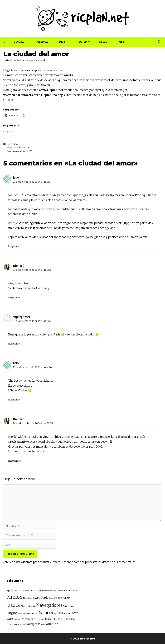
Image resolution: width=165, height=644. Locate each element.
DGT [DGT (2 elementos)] (38, 591)
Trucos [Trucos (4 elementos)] (57, 619)
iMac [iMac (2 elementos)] (51, 598)
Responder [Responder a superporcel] (15, 344)
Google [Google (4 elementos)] (43, 598)
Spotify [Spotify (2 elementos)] (69, 613)
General (23, 42)
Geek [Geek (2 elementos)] (30, 598)
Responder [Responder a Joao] (15, 246)
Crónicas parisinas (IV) (20, 151)
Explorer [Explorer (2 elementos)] (60, 591)
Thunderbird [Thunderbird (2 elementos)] (39, 619)
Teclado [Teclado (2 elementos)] (17, 619)
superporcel (21, 317)
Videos (107, 42)
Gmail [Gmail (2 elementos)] (35, 598)
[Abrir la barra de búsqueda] (159, 42)
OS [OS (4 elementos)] (65, 606)
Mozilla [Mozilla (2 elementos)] (24, 606)
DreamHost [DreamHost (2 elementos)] (52, 591)
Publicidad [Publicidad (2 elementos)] (27, 613)
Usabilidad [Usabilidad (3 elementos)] (69, 619)
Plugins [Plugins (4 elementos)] (12, 613)
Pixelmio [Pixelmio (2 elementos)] (71, 606)
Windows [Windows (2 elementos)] (21, 624)
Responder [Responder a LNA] (15, 400)
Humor (65, 42)
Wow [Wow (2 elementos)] (43, 624)
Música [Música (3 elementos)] (32, 606)
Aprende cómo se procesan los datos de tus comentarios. (99, 562)
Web (126, 42)
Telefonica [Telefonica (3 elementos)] (27, 619)
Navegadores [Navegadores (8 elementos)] (49, 605)
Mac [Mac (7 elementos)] (11, 605)
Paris (26, 75)
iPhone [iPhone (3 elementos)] (58, 598)
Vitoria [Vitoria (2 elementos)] (14, 624)
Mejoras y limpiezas (18, 148)
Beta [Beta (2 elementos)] (16, 591)
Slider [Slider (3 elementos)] (62, 613)
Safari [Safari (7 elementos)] (44, 613)
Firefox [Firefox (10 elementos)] (15, 597)
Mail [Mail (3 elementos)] (18, 606)
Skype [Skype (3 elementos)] (54, 613)
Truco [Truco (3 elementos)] (48, 619)
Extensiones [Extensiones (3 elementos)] (71, 591)
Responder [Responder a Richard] (15, 297)
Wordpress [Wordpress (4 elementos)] (33, 624)
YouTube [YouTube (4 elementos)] (52, 624)
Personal (42, 42)
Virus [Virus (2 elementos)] (9, 624)
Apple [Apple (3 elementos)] (10, 591)
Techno (86, 42)
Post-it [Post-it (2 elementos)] (20, 613)
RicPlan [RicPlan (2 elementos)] (35, 613)
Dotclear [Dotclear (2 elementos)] (44, 591)
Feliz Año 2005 (43, 85)
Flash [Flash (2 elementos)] (25, 598)
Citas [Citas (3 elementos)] (32, 591)
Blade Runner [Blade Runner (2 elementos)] (23, 591)
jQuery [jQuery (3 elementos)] (66, 598)
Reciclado (12, 144)
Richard (19, 266)
